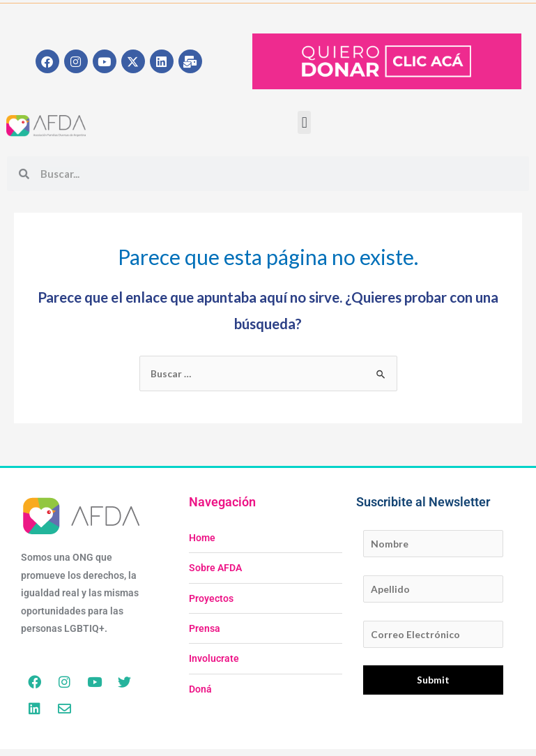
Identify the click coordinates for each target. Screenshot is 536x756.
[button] (304, 122)
